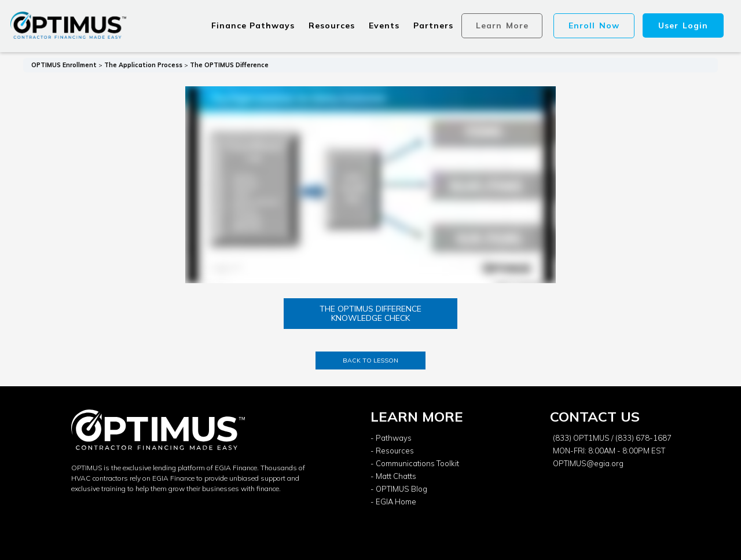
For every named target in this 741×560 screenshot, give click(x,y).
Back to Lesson (370, 360)
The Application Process (143, 65)
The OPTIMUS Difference (229, 65)
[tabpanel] (370, 185)
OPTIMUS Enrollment (64, 65)
